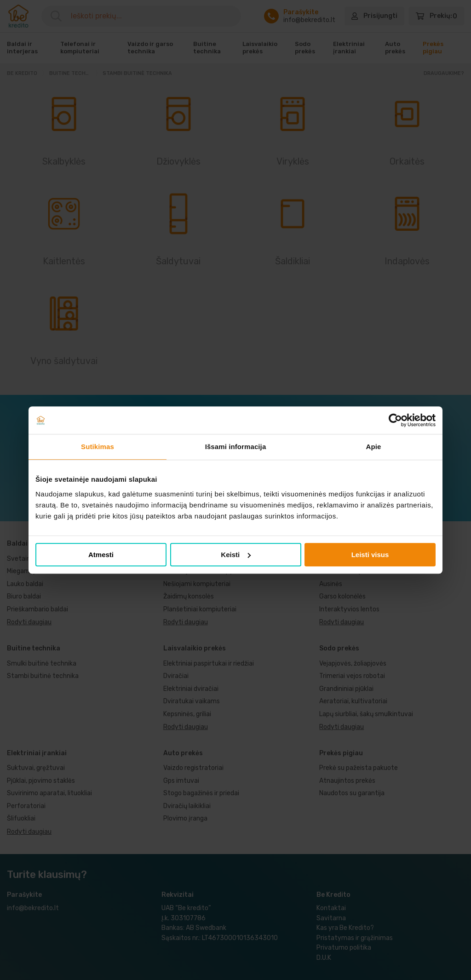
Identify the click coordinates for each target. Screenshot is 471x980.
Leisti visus (370, 555)
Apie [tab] (374, 447)
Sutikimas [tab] (98, 447)
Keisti (236, 555)
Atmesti (101, 555)
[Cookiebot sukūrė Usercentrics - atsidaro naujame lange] (395, 420)
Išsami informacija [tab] (236, 447)
